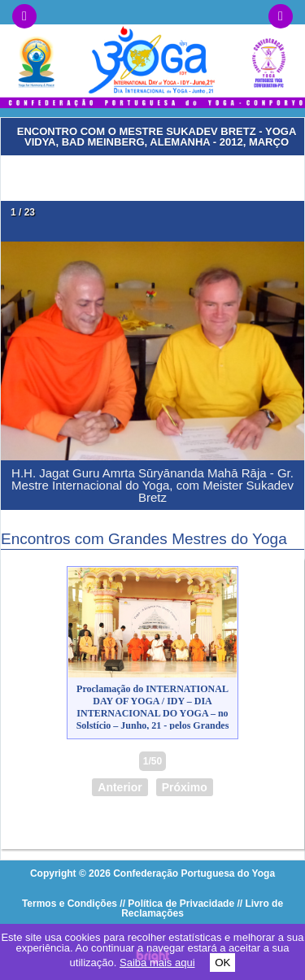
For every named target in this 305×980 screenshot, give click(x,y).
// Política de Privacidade (177, 904)
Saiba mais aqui (157, 963)
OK (222, 963)
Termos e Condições (70, 904)
